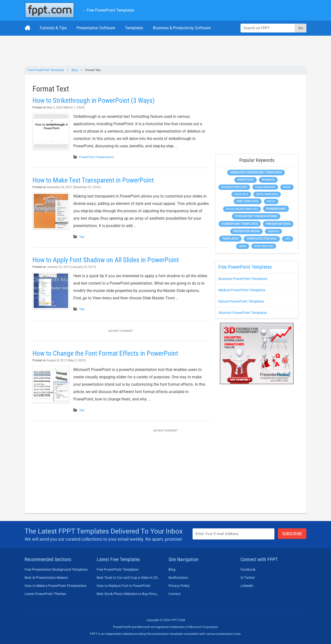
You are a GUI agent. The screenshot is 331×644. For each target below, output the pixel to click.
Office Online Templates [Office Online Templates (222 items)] (242, 209)
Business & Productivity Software (182, 28)
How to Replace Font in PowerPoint (124, 586)
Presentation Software (96, 28)
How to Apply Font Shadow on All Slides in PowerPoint (106, 260)
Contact (175, 594)
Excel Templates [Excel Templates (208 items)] (267, 194)
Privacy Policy (179, 586)
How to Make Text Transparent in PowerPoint (93, 180)
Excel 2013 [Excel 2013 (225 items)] (241, 194)
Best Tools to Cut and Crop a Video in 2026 (128, 578)
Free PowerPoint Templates (46, 70)
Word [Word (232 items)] (243, 246)
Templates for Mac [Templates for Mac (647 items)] (262, 239)
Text (82, 237)
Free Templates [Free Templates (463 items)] (248, 201)
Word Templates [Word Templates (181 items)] (264, 246)
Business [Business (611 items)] (268, 180)
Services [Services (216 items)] (273, 231)
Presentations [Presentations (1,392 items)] (278, 224)
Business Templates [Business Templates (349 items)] (234, 187)
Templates (134, 28)
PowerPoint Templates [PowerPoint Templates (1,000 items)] (240, 224)
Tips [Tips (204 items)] (288, 239)
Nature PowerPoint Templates (241, 301)
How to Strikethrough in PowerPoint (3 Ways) (94, 100)
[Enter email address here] (234, 534)
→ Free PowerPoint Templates (108, 10)
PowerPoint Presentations (97, 157)
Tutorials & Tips (53, 28)
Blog (75, 70)
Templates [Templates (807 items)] (230, 239)
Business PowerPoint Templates (243, 279)
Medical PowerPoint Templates (242, 290)
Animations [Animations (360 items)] (246, 180)
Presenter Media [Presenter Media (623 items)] (246, 231)
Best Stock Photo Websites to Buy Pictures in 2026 (128, 594)
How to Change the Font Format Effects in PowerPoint (105, 353)
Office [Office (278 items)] (271, 201)
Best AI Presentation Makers (46, 578)
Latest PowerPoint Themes (45, 594)
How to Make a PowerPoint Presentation (56, 586)
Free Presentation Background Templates (56, 569)
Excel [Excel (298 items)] (287, 187)
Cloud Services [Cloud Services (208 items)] (265, 187)
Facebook (248, 569)
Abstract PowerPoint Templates (243, 313)
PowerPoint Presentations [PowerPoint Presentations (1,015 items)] (256, 216)
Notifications (178, 578)
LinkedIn (247, 586)
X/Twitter (248, 578)
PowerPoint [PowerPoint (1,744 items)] (276, 209)
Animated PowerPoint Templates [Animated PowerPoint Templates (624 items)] (256, 172)
